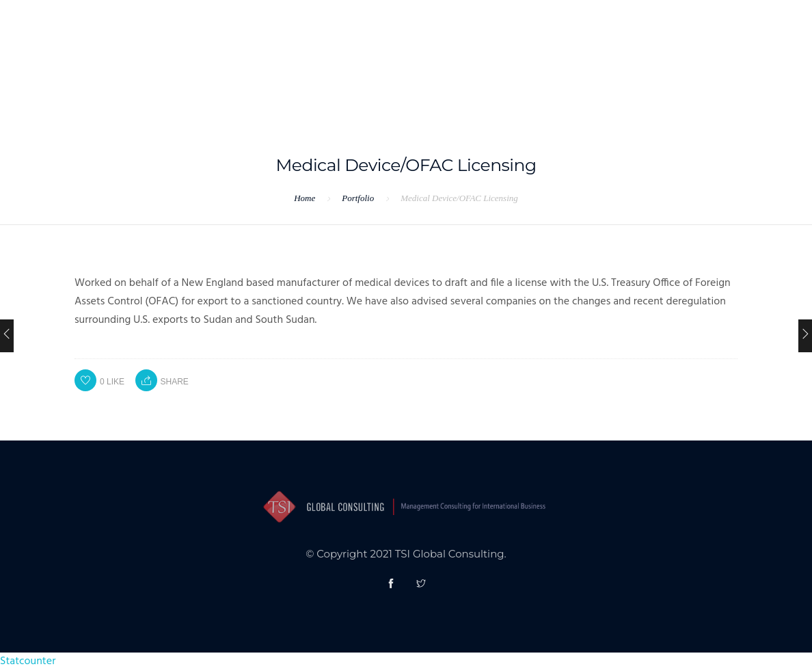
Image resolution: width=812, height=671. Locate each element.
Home (304, 198)
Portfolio (358, 198)
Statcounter (28, 661)
